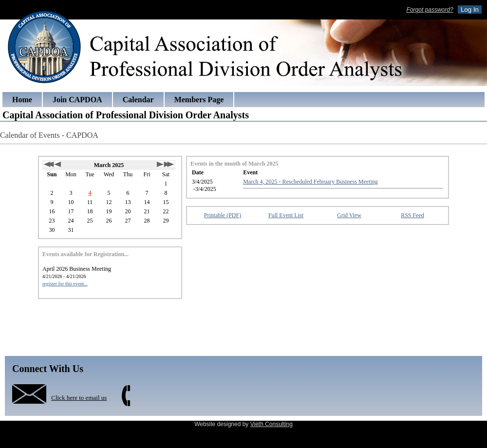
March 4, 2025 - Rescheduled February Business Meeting (310, 182)
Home (22, 100)
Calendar (138, 100)
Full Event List (286, 215)
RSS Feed (412, 215)
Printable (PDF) (223, 215)
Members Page (199, 100)
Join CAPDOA (77, 100)
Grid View (349, 215)
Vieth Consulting (272, 424)
